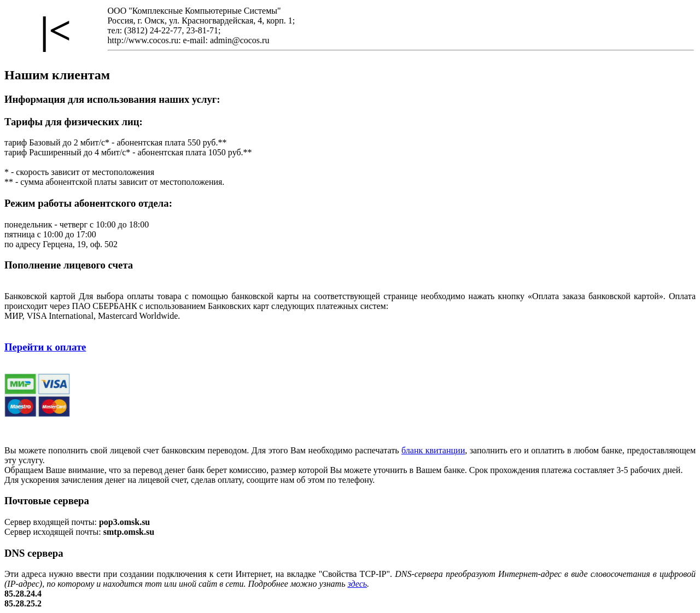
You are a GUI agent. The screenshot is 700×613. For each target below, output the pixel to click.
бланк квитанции (433, 450)
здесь (357, 584)
